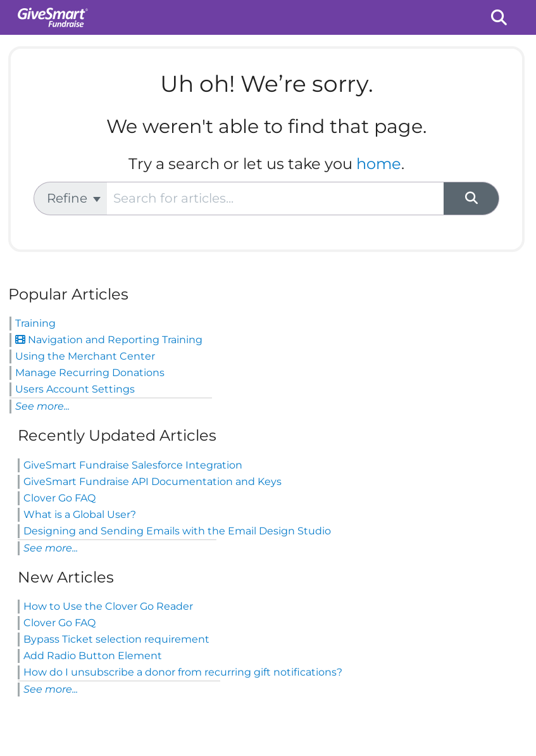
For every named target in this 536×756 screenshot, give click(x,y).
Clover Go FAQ (59, 498)
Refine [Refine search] (74, 198)
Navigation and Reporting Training (109, 340)
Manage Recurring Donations (90, 373)
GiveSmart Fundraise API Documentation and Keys (153, 482)
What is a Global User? (80, 514)
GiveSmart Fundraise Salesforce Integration (133, 465)
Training (35, 323)
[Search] (471, 198)
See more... (42, 406)
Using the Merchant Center (85, 356)
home (379, 164)
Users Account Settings (75, 389)
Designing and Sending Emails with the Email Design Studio (177, 531)
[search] (275, 198)
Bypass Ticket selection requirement (116, 639)
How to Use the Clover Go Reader (108, 606)
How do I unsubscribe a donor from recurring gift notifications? (183, 672)
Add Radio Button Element (93, 656)
